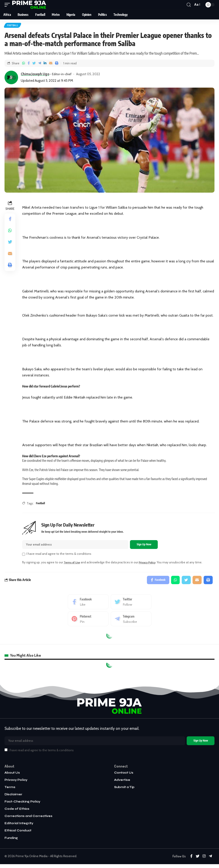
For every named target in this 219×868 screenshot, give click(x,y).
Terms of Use (73, 563)
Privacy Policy (150, 563)
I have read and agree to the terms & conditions (59, 555)
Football (13, 26)
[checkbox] (24, 555)
